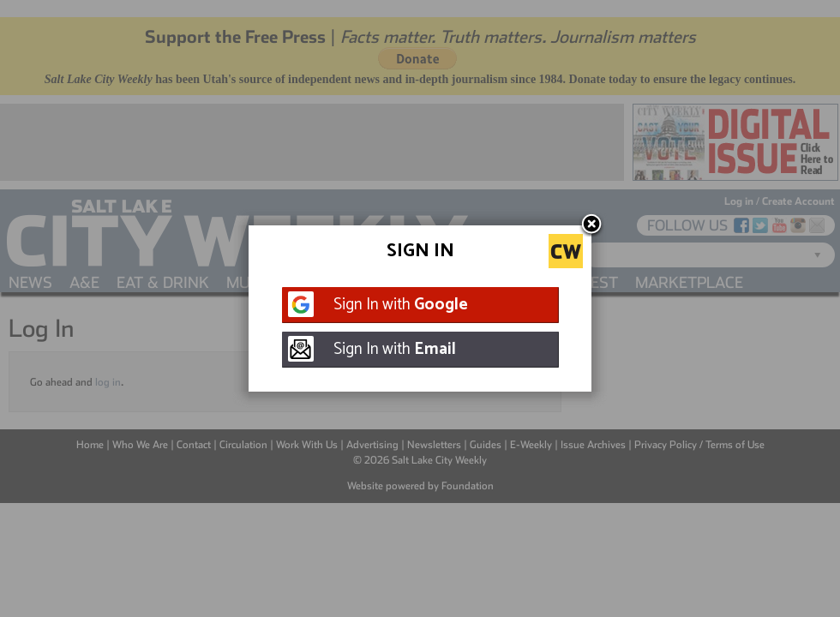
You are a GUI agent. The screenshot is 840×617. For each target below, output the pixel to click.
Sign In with (401, 305)
